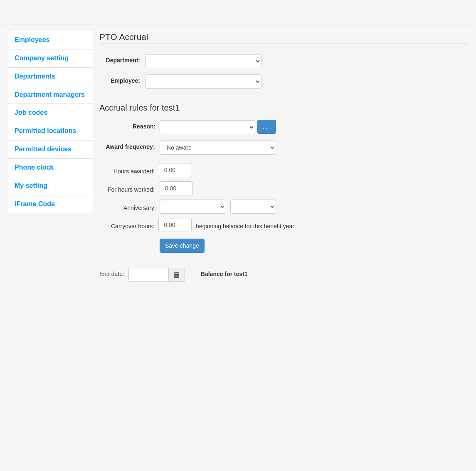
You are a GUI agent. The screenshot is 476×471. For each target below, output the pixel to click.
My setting (31, 186)
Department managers (50, 95)
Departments (35, 76)
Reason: (144, 126)
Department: (123, 60)
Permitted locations (45, 131)
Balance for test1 (224, 274)
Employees (32, 40)
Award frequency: (131, 147)
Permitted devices (43, 149)
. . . (267, 127)
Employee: (125, 81)
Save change (182, 246)
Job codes (31, 112)
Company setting (42, 58)
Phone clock (34, 167)
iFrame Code (35, 204)
